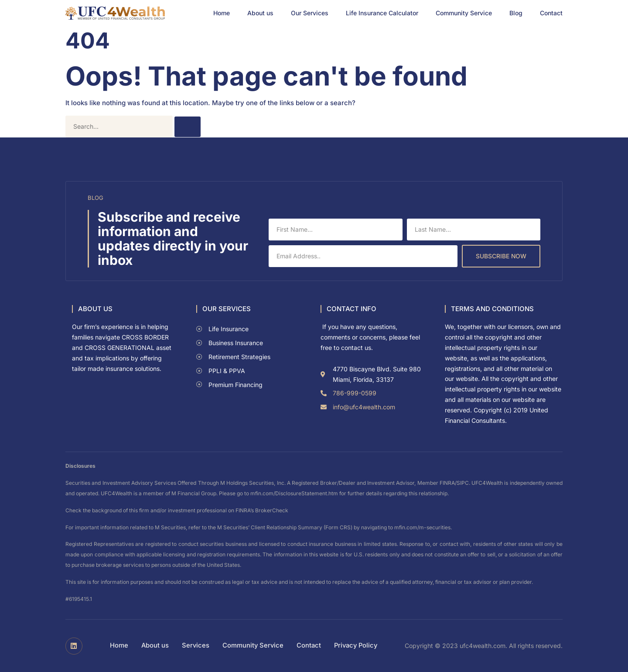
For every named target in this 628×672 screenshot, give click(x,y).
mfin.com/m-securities (422, 527)
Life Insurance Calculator (382, 13)
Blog (516, 13)
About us (260, 13)
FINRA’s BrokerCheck (262, 510)
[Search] (188, 127)
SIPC (463, 483)
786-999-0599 (355, 393)
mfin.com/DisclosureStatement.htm (294, 493)
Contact (551, 13)
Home (222, 13)
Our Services (310, 13)
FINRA (447, 483)
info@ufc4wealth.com (364, 407)
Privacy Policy (357, 646)
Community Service (464, 13)
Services (194, 646)
